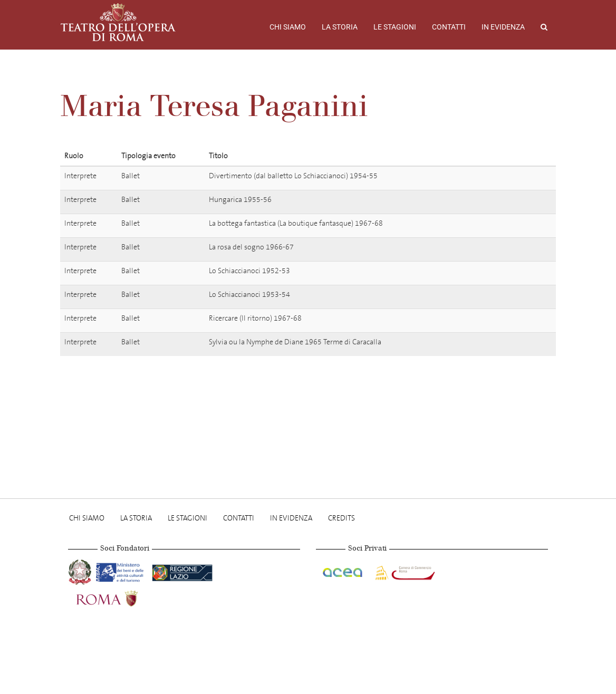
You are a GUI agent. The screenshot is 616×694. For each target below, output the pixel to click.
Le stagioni (395, 27)
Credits (341, 518)
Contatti (449, 27)
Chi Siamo (288, 27)
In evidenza (503, 27)
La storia (340, 27)
